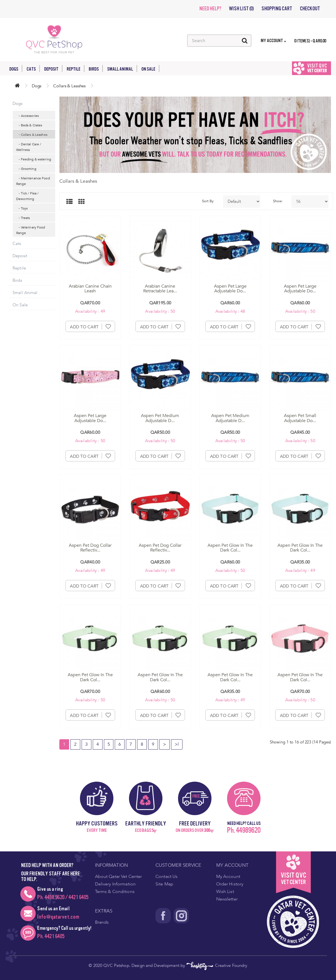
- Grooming (26, 169)
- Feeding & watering (34, 159)
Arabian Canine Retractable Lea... (160, 289)
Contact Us (166, 877)
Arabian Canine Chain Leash (90, 289)
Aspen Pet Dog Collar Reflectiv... (90, 548)
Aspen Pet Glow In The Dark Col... (230, 548)
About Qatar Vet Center (119, 877)
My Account (228, 877)
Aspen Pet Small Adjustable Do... (300, 418)
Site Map (164, 884)
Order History (230, 884)
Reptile (76, 68)
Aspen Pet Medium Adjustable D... (160, 418)
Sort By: (208, 201)
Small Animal (122, 68)
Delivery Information (115, 884)
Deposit (53, 68)
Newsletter (227, 899)
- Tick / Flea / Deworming (27, 196)
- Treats (23, 218)
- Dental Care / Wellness (29, 147)
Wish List (225, 892)
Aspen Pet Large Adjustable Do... (230, 289)
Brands (102, 922)
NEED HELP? (210, 9)
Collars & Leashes (69, 86)
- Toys (22, 208)
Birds (96, 68)
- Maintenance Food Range (33, 181)
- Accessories (27, 116)
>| (177, 744)
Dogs (16, 68)
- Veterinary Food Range (31, 230)
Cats (33, 68)
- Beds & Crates (29, 125)
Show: (278, 201)
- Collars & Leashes (32, 135)
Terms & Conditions (115, 892)
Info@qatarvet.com (58, 917)
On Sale (150, 68)
